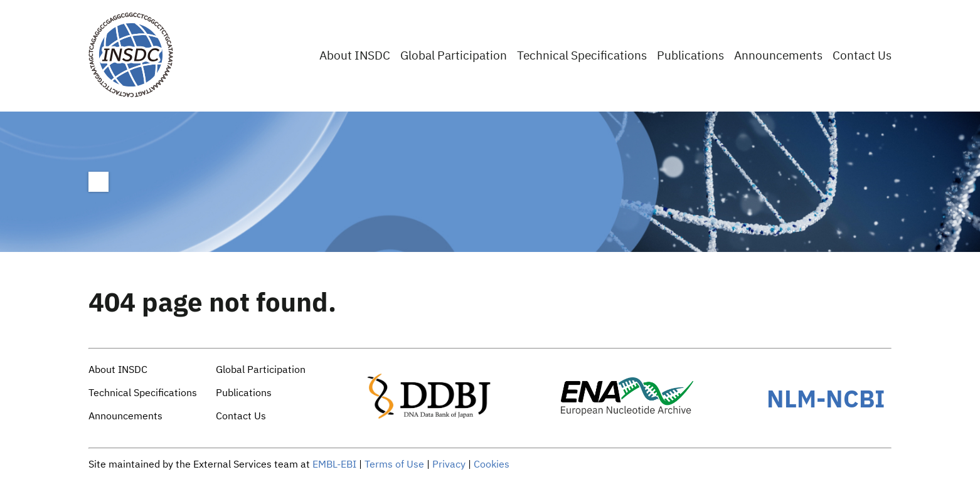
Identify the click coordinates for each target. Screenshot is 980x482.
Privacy (449, 465)
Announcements (778, 56)
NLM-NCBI (826, 398)
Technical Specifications (582, 56)
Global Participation (454, 56)
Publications (690, 56)
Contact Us (862, 56)
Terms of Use (394, 465)
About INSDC (355, 56)
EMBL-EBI (334, 465)
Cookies (492, 465)
